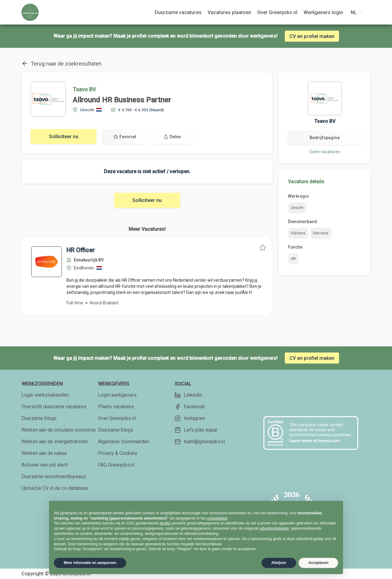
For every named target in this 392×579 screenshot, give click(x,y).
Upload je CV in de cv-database (55, 488)
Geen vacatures (325, 152)
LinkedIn (188, 395)
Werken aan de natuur (44, 453)
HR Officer (81, 250)
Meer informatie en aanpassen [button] (90, 563)
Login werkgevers (117, 395)
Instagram (190, 418)
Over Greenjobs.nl (117, 418)
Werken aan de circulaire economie (59, 430)
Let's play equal (196, 430)
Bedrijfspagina (325, 138)
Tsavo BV (84, 89)
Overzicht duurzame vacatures (54, 407)
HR (293, 259)
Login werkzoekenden (45, 395)
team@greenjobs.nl (200, 442)
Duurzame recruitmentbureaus (54, 476)
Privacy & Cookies (118, 453)
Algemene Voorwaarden (124, 442)
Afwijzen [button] (279, 563)
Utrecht (297, 208)
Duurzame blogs (39, 418)
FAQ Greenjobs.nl (116, 465)
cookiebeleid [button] (217, 518)
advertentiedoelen (274, 528)
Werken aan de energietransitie (55, 442)
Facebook (190, 407)
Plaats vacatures (116, 407)
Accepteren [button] (318, 563)
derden (165, 523)
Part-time (321, 233)
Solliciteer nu (64, 137)
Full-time (298, 233)
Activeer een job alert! (45, 465)
